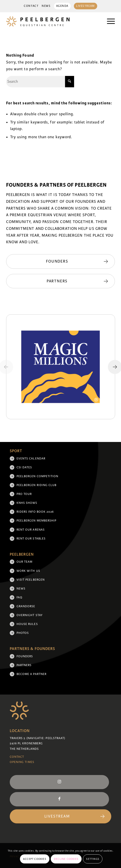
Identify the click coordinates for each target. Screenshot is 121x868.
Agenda (62, 6)
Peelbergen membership (37, 521)
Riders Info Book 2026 (35, 512)
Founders (25, 656)
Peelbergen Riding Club (37, 485)
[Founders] (61, 261)
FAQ (19, 597)
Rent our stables (31, 539)
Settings (93, 859)
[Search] (40, 82)
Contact (31, 6)
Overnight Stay (30, 615)
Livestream (86, 6)
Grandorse (26, 606)
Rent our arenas (31, 530)
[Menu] (109, 21)
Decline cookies (66, 859)
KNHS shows (27, 503)
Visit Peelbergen (31, 580)
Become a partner (31, 674)
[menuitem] (31, 6)
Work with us (28, 571)
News (46, 6)
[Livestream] (61, 817)
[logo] (50, 21)
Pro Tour (24, 494)
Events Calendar (31, 459)
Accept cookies (35, 859)
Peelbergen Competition (38, 476)
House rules (27, 624)
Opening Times (22, 762)
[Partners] (61, 281)
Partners (24, 665)
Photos (23, 633)
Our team (25, 562)
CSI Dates (24, 467)
